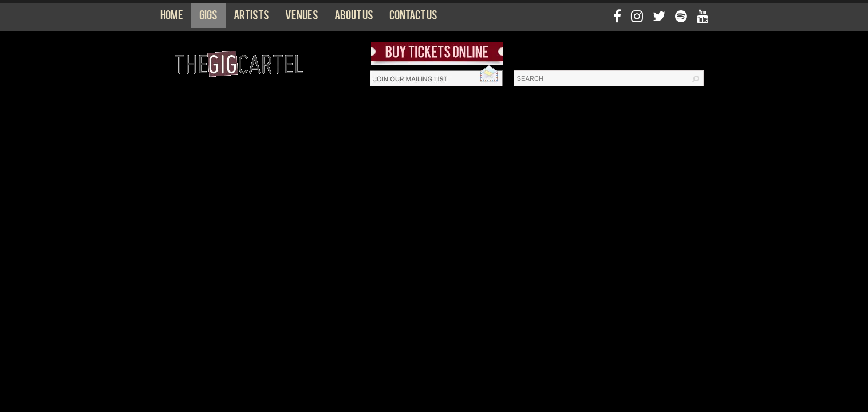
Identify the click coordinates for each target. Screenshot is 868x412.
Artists (251, 18)
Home (172, 18)
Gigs (208, 18)
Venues (302, 18)
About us (354, 18)
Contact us (413, 18)
